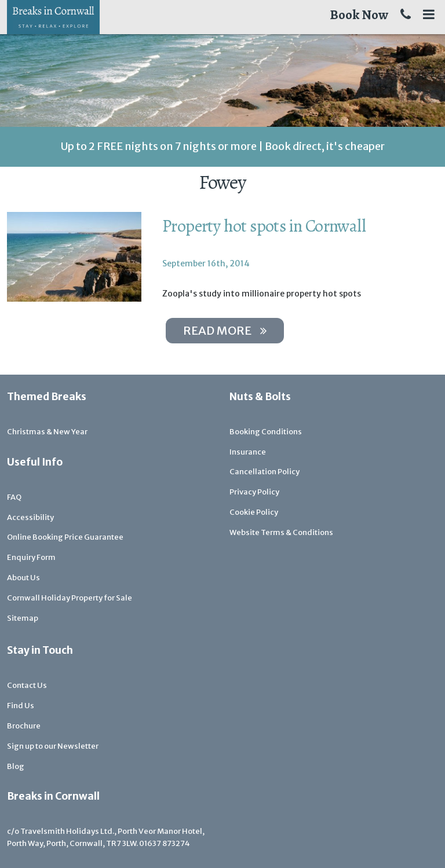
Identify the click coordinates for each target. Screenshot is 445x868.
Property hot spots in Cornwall (264, 226)
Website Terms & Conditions (281, 532)
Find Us (21, 706)
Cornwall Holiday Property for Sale (70, 598)
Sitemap (23, 618)
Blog (16, 766)
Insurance (248, 452)
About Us (23, 578)
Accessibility (30, 517)
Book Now (359, 15)
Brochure (24, 726)
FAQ (14, 497)
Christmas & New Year (47, 432)
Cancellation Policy (265, 472)
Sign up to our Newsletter (53, 746)
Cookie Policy (254, 512)
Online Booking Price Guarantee (65, 537)
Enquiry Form (31, 557)
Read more (225, 330)
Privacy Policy (254, 492)
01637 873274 (165, 843)
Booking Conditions (266, 432)
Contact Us (27, 685)
